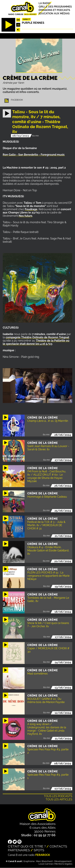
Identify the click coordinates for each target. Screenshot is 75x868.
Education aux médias (54, 13)
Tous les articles (59, 799)
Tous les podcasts (58, 796)
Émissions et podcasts (54, 10)
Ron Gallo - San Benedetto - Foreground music (34, 155)
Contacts (58, 846)
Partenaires (19, 850)
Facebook (17, 100)
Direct (26, 19)
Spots (39, 850)
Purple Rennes (33, 23)
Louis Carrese (46, 864)
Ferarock (43, 855)
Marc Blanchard (44, 861)
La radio (45, 3)
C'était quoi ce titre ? (27, 846)
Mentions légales (63, 864)
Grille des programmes (55, 7)
